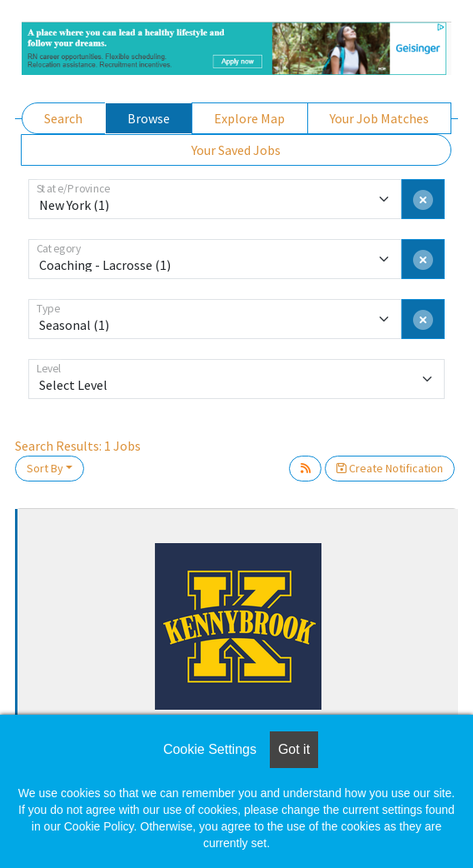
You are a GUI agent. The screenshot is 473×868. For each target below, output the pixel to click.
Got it (294, 749)
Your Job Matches (379, 118)
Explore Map (249, 118)
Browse (149, 118)
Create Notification (390, 468)
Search (63, 118)
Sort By (45, 468)
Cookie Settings (210, 749)
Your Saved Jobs (236, 150)
